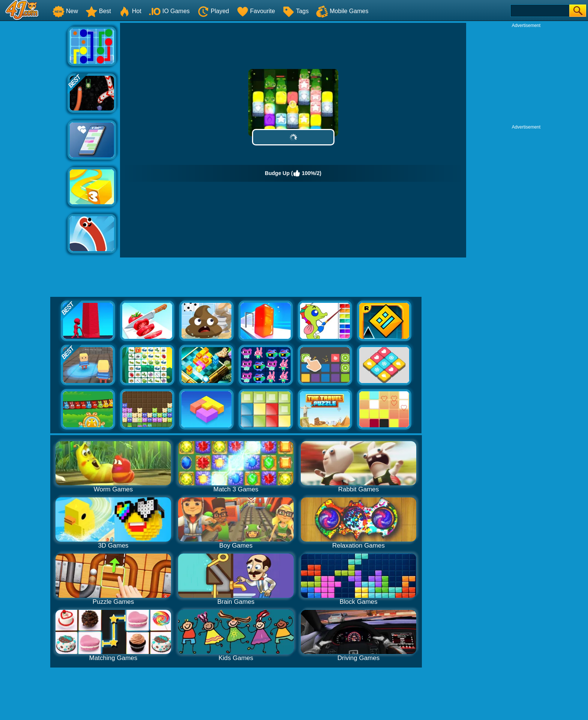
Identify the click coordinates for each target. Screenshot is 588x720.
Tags (295, 11)
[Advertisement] (34, 135)
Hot (130, 11)
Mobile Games (342, 11)
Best (98, 11)
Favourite (256, 11)
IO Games (169, 11)
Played (213, 11)
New (65, 11)
